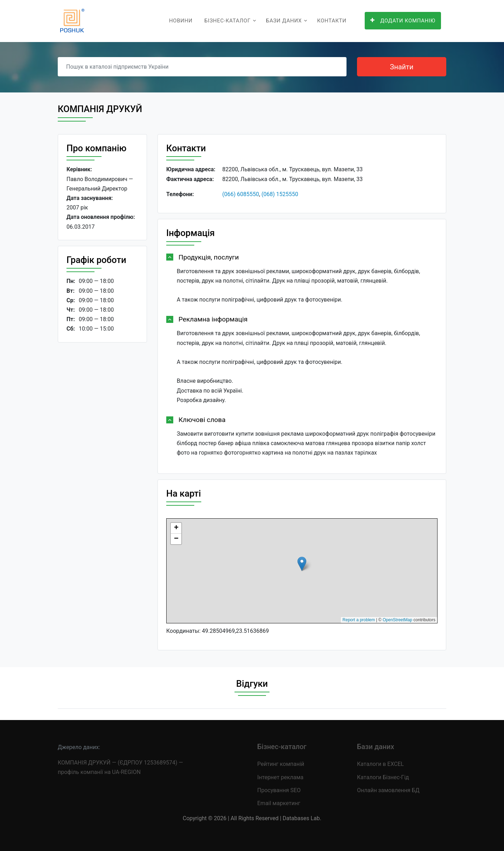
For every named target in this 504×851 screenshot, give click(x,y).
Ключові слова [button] (202, 420)
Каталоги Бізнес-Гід (383, 777)
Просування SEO (279, 790)
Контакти (332, 21)
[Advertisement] (102, 456)
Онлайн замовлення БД (388, 790)
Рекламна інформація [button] (213, 319)
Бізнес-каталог (227, 21)
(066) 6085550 (241, 194)
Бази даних (284, 21)
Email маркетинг (279, 803)
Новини (181, 21)
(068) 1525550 (280, 194)
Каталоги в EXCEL (380, 764)
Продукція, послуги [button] (209, 257)
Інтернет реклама (280, 777)
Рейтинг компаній (281, 764)
